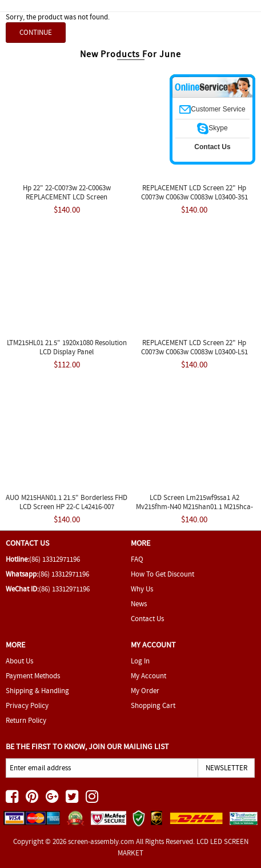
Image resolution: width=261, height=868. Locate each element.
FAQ (137, 559)
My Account (148, 676)
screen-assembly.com (101, 841)
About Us (19, 661)
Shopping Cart (153, 705)
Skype (212, 128)
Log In (140, 661)
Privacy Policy (27, 705)
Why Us (142, 589)
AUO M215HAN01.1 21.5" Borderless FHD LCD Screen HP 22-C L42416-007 (67, 502)
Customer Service (212, 109)
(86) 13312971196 (55, 559)
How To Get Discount (162, 574)
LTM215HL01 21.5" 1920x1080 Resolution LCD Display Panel (67, 347)
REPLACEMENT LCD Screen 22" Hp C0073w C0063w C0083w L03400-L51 (194, 347)
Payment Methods (33, 676)
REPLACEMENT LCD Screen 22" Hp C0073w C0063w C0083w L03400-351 (194, 192)
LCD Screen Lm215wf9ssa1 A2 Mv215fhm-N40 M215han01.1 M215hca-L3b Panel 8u (194, 507)
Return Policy (26, 720)
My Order (145, 691)
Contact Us (147, 619)
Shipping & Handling (37, 691)
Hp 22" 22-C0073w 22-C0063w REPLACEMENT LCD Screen (67, 192)
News (139, 604)
